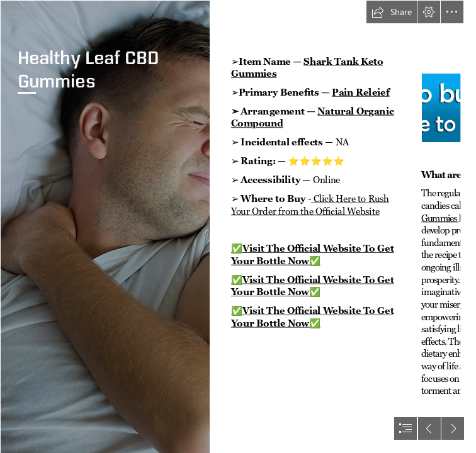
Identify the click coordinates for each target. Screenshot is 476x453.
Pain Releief (360, 92)
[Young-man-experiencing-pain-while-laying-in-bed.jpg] (105, 226)
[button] (392, 12)
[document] (238, 226)
